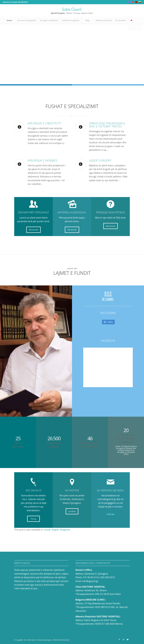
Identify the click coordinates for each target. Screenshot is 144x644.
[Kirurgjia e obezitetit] (19, 127)
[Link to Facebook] (131, 11)
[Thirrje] (33, 519)
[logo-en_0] (72, 11)
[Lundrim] (72, 511)
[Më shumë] (33, 230)
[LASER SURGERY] (81, 164)
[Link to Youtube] (139, 11)
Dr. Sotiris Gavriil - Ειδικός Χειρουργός (38, 640)
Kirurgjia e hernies (42, 160)
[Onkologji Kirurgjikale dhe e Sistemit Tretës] (81, 127)
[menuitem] (9, 20)
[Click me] (111, 514)
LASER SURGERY (100, 160)
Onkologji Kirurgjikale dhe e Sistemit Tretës (107, 125)
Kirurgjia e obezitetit (44, 123)
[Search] (135, 27)
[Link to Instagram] (135, 11)
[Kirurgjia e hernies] (19, 164)
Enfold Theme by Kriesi (61, 640)
